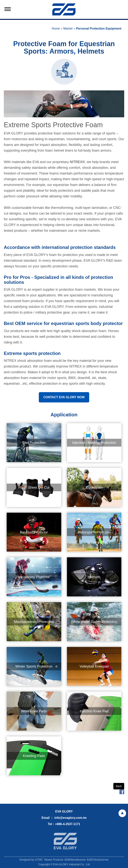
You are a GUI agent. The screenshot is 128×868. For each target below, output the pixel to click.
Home (56, 29)
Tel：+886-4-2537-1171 (64, 824)
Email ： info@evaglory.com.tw (64, 818)
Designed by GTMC (31, 861)
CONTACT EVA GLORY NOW (64, 397)
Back (119, 786)
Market (68, 29)
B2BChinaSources (98, 861)
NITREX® (77, 162)
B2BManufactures (75, 861)
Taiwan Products (54, 861)
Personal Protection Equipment (99, 29)
